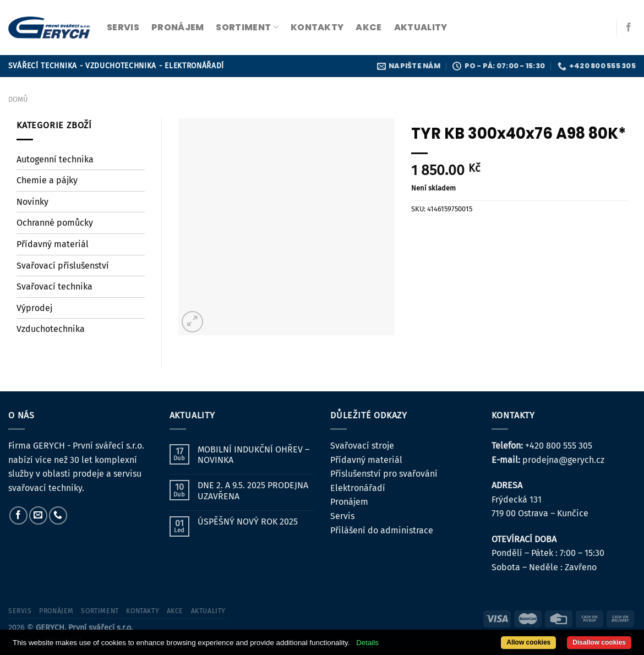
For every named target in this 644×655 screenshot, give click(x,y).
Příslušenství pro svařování (384, 474)
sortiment (247, 27)
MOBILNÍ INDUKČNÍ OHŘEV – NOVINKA (253, 455)
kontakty (317, 27)
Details (367, 643)
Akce (369, 27)
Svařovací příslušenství (63, 266)
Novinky (32, 202)
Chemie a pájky (47, 180)
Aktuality (421, 27)
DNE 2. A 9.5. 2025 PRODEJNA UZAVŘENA (253, 490)
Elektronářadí (358, 488)
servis (123, 27)
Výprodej (34, 308)
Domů (18, 99)
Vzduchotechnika (51, 329)
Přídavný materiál (53, 244)
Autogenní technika (55, 159)
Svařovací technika (54, 286)
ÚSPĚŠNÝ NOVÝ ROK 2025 (248, 522)
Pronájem (349, 502)
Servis (342, 516)
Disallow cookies (599, 642)
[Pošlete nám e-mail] (38, 515)
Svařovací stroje (362, 446)
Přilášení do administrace (382, 530)
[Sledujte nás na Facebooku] (629, 28)
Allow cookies (528, 642)
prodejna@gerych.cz (563, 460)
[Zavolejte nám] (58, 515)
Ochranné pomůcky (55, 223)
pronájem (178, 27)
